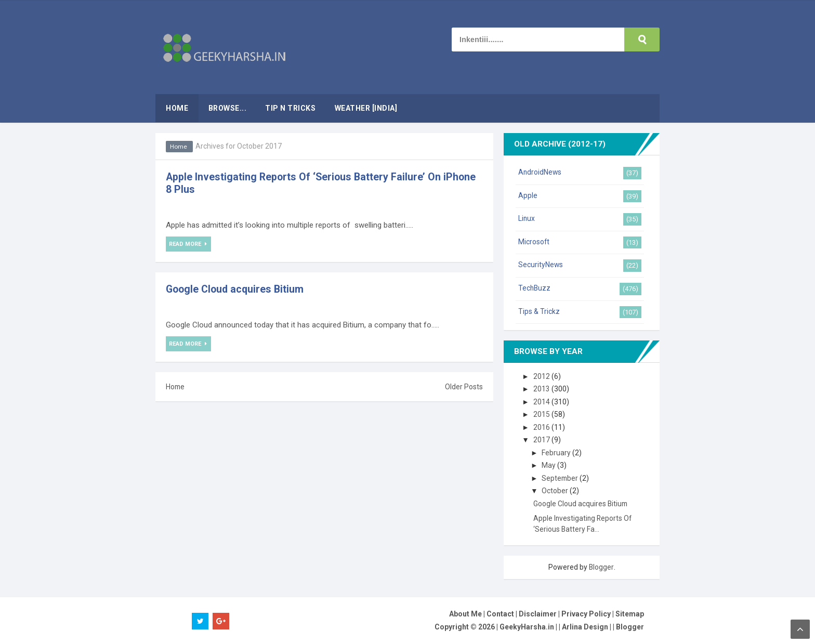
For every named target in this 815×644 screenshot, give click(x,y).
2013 (542, 389)
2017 (542, 440)
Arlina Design (585, 627)
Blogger (601, 567)
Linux (527, 218)
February (557, 453)
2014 (542, 402)
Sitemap (630, 614)
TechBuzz (535, 288)
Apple (528, 195)
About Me (465, 614)
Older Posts (464, 387)
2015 (542, 414)
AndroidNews (540, 172)
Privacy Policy (586, 614)
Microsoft (534, 242)
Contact (500, 614)
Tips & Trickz (539, 311)
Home (179, 147)
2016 (542, 427)
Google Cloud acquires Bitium (237, 289)
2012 (542, 376)
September (562, 478)
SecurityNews (541, 265)
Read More (186, 244)
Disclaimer (538, 614)
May (550, 465)
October (556, 491)
